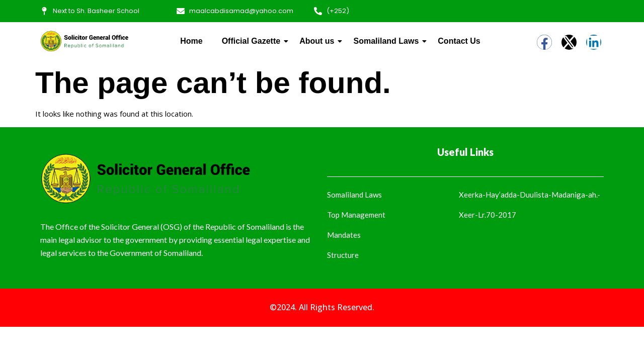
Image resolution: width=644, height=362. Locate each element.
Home (191, 41)
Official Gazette (253, 41)
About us (319, 41)
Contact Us (459, 41)
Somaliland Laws (388, 41)
